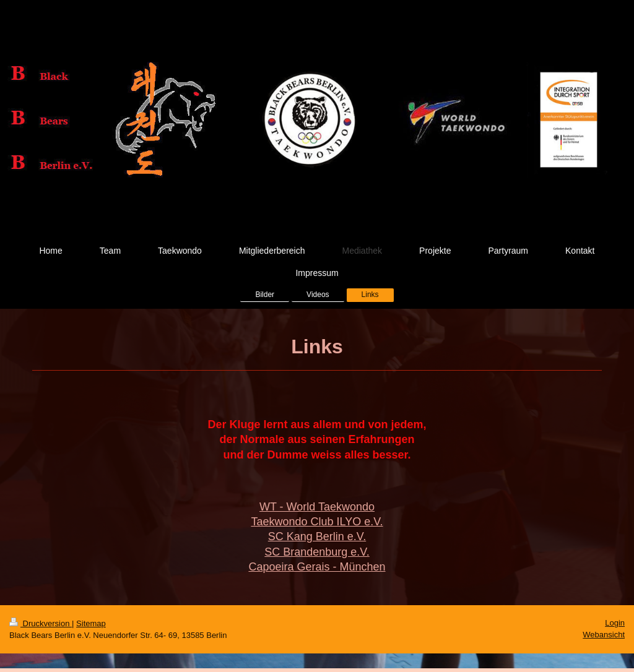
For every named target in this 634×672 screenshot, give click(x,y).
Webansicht (604, 635)
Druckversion (41, 623)
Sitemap (91, 623)
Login (615, 623)
